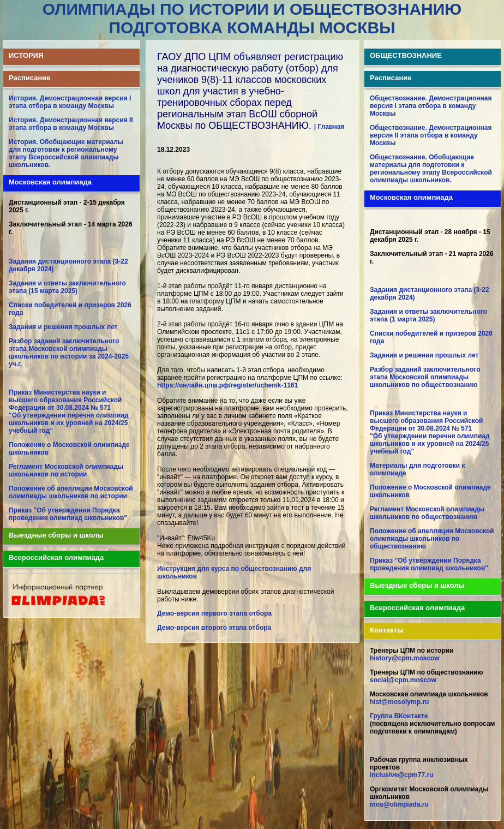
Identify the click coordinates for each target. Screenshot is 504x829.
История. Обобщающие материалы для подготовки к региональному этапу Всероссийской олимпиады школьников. (66, 153)
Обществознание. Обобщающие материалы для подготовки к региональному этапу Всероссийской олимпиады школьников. (431, 169)
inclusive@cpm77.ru (401, 775)
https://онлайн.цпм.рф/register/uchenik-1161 (227, 385)
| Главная (329, 127)
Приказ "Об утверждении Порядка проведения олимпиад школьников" (68, 514)
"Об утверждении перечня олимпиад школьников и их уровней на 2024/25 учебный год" (69, 423)
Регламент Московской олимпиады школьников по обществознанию (427, 513)
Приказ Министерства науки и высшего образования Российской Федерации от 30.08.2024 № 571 (65, 400)
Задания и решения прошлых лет (63, 327)
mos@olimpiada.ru (399, 804)
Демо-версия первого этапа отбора (214, 613)
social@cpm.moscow (403, 680)
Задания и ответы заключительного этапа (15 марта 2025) (67, 287)
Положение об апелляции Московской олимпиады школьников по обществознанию (432, 539)
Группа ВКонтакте (399, 716)
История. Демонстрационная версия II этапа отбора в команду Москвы (71, 124)
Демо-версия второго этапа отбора (214, 628)
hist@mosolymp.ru (399, 702)
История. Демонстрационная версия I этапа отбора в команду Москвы (70, 102)
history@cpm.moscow (405, 658)
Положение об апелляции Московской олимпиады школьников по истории (71, 492)
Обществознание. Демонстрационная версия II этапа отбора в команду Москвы (431, 135)
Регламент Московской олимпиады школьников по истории (66, 470)
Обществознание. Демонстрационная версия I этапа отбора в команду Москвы (431, 106)
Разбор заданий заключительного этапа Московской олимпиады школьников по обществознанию (425, 377)
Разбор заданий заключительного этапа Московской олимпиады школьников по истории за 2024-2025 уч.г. (69, 353)
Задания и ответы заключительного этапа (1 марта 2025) (428, 315)
